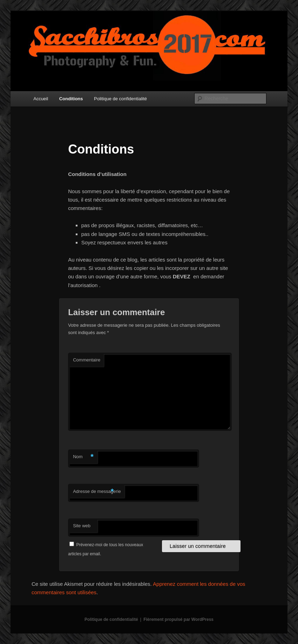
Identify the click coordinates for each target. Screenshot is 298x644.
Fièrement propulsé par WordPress (178, 619)
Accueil (41, 99)
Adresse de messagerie (97, 492)
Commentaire (87, 360)
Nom (83, 457)
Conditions (71, 99)
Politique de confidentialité (120, 99)
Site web (82, 526)
